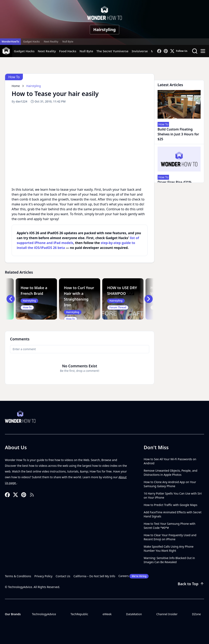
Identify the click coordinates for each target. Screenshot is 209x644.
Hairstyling (104, 30)
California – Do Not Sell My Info (94, 576)
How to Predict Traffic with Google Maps (171, 505)
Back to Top (191, 584)
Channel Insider (167, 614)
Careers (133, 576)
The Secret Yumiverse (112, 51)
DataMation (134, 614)
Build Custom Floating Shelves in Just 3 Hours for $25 (178, 134)
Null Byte (68, 42)
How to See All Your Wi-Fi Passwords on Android (170, 461)
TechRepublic (79, 614)
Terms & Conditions (18, 576)
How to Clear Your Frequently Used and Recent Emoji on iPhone (170, 537)
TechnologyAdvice (44, 614)
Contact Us (63, 576)
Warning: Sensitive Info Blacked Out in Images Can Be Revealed (169, 560)
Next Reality (51, 42)
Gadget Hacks (32, 42)
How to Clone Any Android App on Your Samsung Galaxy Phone (170, 484)
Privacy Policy (43, 576)
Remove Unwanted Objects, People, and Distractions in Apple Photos (171, 473)
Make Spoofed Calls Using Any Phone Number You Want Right (169, 549)
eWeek (107, 614)
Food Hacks (68, 51)
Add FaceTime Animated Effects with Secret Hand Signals (173, 514)
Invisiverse (140, 51)
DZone (196, 614)
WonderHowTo (10, 42)
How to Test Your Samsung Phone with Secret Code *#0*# (170, 526)
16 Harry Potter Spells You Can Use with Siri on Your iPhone (173, 495)
